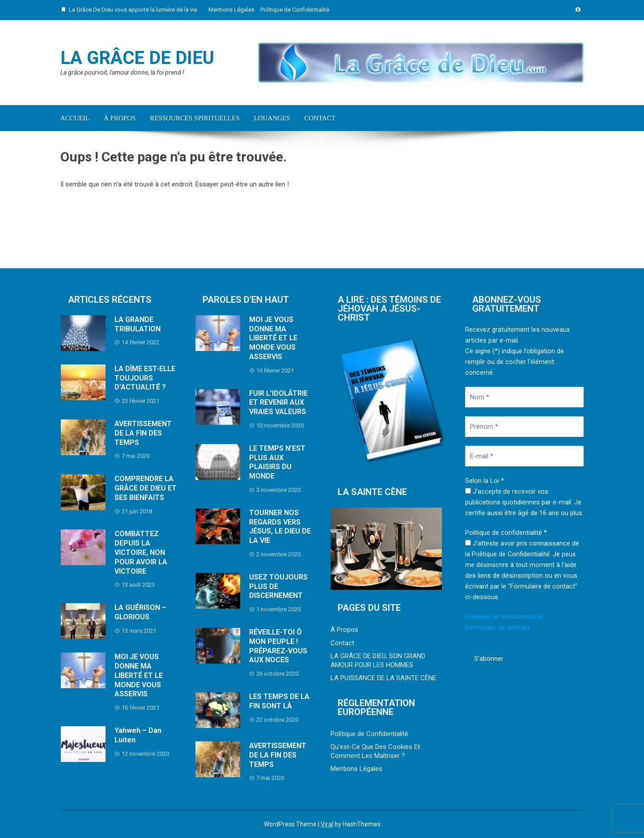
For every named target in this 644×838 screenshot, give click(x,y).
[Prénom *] (524, 427)
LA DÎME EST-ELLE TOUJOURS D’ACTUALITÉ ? (145, 378)
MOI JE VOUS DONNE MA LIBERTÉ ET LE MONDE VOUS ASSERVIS (139, 675)
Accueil (75, 118)
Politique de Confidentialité (295, 10)
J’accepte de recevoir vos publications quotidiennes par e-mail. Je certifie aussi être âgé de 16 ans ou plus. (524, 502)
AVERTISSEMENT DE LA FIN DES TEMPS (143, 433)
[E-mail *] (524, 456)
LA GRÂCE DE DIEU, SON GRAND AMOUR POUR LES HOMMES (378, 660)
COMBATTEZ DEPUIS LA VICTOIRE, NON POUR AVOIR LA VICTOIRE (141, 552)
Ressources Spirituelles (195, 118)
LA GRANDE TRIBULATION (138, 324)
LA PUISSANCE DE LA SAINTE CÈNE (383, 678)
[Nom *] (524, 397)
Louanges (272, 118)
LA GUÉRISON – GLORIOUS (140, 612)
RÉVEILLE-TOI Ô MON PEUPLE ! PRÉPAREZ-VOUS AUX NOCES (278, 646)
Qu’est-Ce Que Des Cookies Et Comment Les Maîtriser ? (375, 751)
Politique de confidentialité (504, 617)
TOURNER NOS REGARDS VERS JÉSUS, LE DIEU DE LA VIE (280, 527)
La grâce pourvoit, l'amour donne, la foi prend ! (122, 72)
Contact (320, 118)
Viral (327, 824)
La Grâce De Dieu (137, 58)
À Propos (120, 118)
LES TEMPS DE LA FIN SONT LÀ (279, 701)
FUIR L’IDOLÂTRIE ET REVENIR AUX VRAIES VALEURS (278, 403)
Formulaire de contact (498, 627)
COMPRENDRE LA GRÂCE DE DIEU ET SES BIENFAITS (146, 488)
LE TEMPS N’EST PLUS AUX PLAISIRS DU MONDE (277, 462)
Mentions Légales (231, 10)
